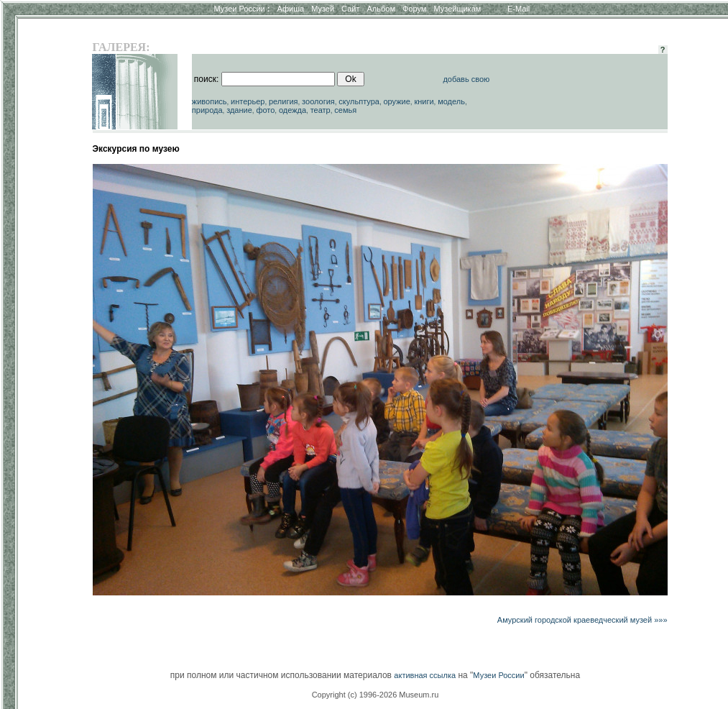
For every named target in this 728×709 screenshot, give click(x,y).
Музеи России (241, 9)
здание (239, 110)
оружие (396, 101)
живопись (209, 101)
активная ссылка (425, 675)
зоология (318, 101)
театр (321, 110)
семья (345, 110)
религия (284, 101)
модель (451, 101)
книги (424, 101)
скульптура (359, 101)
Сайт (350, 9)
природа (207, 110)
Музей (323, 9)
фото (265, 110)
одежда (292, 110)
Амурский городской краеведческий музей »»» (582, 620)
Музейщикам (457, 9)
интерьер (248, 101)
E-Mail (519, 9)
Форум (414, 9)
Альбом (381, 9)
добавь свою (466, 79)
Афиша (291, 9)
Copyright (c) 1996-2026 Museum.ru (375, 695)
